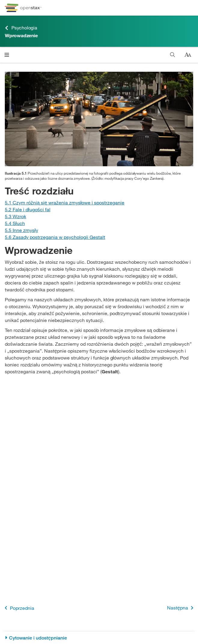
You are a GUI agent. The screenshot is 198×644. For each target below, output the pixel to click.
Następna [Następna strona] (181, 608)
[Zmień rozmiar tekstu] (188, 55)
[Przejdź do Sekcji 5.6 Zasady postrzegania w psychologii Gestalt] (55, 237)
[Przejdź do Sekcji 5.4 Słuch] (15, 223)
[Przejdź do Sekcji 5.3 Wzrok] (15, 216)
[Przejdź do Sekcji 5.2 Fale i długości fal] (28, 209)
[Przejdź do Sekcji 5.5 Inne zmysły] (21, 230)
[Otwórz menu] (7, 55)
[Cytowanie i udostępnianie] (99, 638)
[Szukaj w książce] (173, 55)
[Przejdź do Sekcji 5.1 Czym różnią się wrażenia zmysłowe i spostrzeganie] (65, 202)
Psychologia (21, 28)
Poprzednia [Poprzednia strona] (18, 608)
